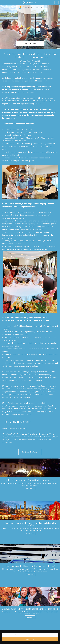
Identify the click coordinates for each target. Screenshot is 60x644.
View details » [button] (30, 488)
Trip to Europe (30, 43)
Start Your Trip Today (30, 452)
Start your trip (30, 639)
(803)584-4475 (30, 2)
